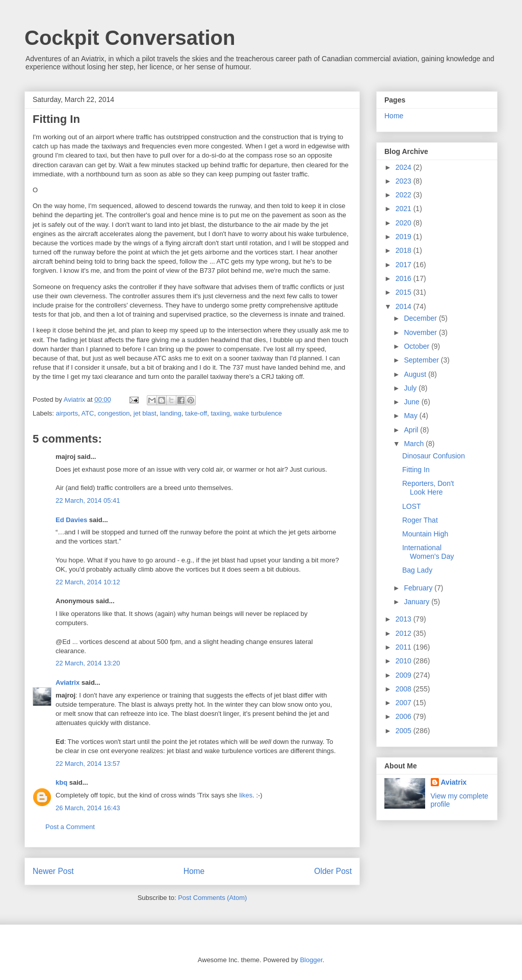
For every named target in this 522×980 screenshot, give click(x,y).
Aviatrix (68, 682)
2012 (404, 633)
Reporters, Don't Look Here (428, 488)
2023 (404, 181)
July (411, 388)
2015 (404, 292)
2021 (404, 209)
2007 (404, 703)
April (412, 430)
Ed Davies (71, 520)
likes (246, 795)
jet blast (145, 413)
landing (171, 413)
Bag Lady (417, 570)
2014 (404, 306)
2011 (404, 647)
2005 (404, 731)
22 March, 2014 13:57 (88, 764)
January (417, 602)
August (416, 374)
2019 (404, 237)
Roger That (420, 520)
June (412, 402)
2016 (404, 278)
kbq (61, 782)
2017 (404, 265)
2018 (404, 250)
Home (194, 871)
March (415, 444)
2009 (404, 675)
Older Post (333, 871)
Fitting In (416, 470)
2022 (404, 195)
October (417, 346)
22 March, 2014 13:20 (88, 663)
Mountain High (425, 534)
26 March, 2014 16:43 (88, 808)
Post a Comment (70, 827)
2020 (404, 223)
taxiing (220, 413)
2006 (404, 716)
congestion (114, 413)
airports (67, 413)
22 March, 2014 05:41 (88, 500)
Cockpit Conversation (130, 38)
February (419, 588)
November (421, 332)
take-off (196, 413)
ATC (87, 413)
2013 (404, 619)
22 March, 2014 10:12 (88, 582)
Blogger (311, 960)
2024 (404, 167)
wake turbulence (258, 413)
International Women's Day (428, 552)
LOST (412, 506)
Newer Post (53, 871)
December (421, 318)
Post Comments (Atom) (212, 898)
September (422, 360)
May (411, 416)
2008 (404, 689)
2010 (404, 661)
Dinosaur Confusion (434, 456)
